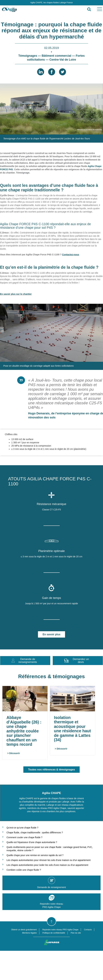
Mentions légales (30, 933)
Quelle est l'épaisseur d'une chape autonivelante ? (32, 842)
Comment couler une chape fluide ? (24, 837)
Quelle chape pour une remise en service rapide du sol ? (35, 855)
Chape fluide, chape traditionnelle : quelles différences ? (35, 833)
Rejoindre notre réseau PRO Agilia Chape (60, 930)
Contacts (88, 930)
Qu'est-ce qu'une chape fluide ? (22, 828)
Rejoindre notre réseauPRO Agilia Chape (52, 902)
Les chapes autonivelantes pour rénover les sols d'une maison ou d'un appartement (48, 860)
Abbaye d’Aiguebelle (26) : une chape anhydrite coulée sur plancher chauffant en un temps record (24, 731)
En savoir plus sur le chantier (16, 294)
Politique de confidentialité (54, 933)
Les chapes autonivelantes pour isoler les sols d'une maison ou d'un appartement (47, 865)
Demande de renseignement (52, 883)
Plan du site (76, 933)
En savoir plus (52, 634)
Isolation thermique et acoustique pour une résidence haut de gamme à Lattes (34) (67, 729)
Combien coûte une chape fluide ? (24, 870)
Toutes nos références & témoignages (52, 770)
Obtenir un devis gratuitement (24, 930)
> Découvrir (14, 753)
